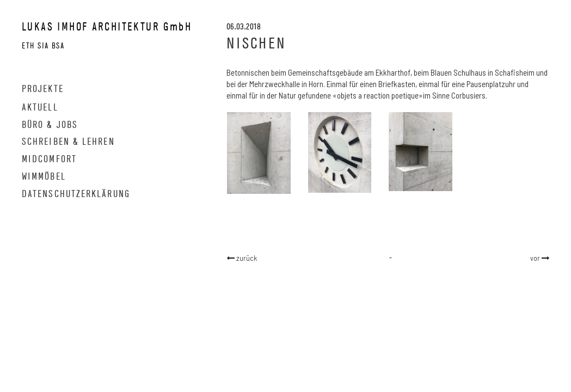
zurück (246, 258)
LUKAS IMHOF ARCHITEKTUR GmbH (107, 26)
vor (536, 258)
